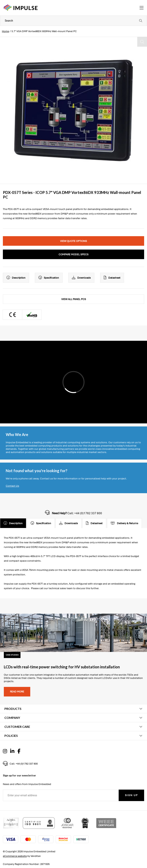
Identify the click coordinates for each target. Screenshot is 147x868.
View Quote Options (73, 241)
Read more (17, 692)
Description (16, 278)
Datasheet (112, 278)
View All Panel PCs (74, 299)
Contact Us (12, 486)
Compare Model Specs (73, 254)
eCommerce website (15, 856)
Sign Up (131, 795)
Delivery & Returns (124, 523)
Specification (49, 278)
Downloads (81, 278)
